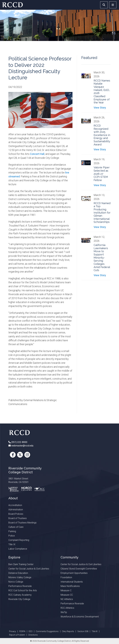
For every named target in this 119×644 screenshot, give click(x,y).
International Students (72, 582)
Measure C (66, 590)
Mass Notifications (70, 586)
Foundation (66, 577)
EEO (31, 631)
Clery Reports (68, 631)
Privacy (13, 631)
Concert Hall (37, 154)
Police (12, 536)
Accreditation (15, 505)
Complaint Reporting (19, 540)
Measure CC (67, 595)
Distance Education (18, 573)
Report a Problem (17, 635)
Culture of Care (16, 527)
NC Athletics (67, 599)
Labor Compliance (18, 549)
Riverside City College (19, 599)
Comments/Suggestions (47, 631)
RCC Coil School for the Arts (23, 590)
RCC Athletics (67, 608)
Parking (12, 531)
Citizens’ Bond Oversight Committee (79, 569)
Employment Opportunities (74, 573)
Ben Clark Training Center (21, 564)
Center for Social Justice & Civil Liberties (29, 569)
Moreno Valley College (20, 577)
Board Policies (16, 514)
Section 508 (83, 631)
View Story (100, 108)
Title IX (12, 544)
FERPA (22, 631)
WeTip (64, 612)
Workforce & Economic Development (80, 617)
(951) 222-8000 (19, 442)
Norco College (16, 582)
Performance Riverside (20, 586)
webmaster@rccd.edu (22, 446)
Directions (33, 635)
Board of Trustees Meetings (22, 523)
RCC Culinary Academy (20, 595)
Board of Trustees (18, 518)
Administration (16, 510)
